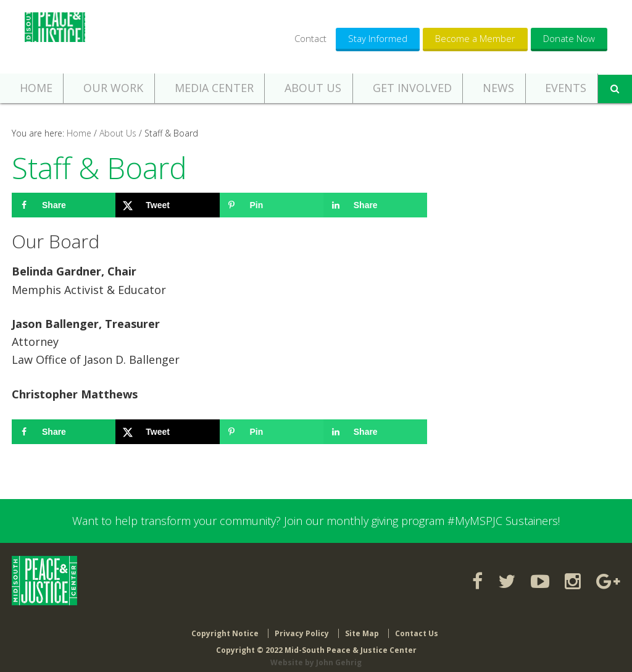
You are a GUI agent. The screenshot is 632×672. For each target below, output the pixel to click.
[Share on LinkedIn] (375, 205)
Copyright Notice (225, 624)
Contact (310, 38)
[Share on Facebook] (64, 205)
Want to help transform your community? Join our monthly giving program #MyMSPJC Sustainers (315, 521)
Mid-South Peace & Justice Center (57, 37)
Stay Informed (378, 38)
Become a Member (475, 38)
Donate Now (569, 38)
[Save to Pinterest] (272, 205)
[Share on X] (167, 205)
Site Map (362, 624)
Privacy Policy (302, 624)
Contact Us (417, 624)
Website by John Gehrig (316, 653)
